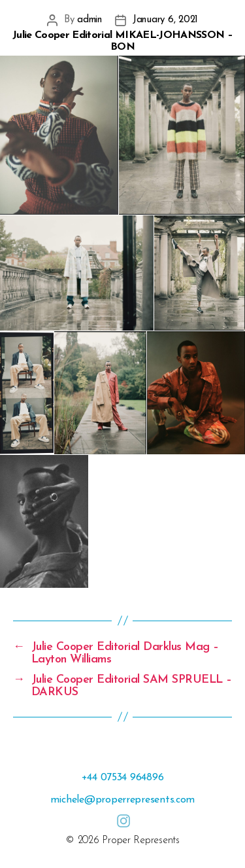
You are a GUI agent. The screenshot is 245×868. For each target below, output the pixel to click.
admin (90, 20)
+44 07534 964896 (123, 778)
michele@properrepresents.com (122, 800)
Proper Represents (140, 841)
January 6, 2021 (165, 20)
